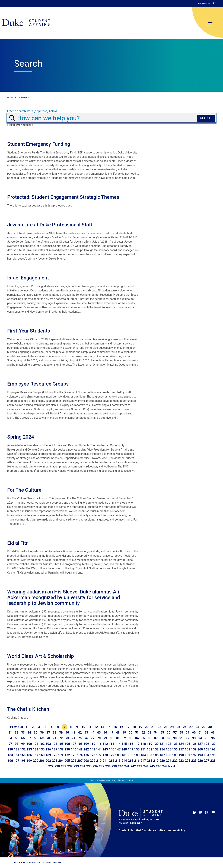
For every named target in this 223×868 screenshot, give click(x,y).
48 (118, 732)
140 (74, 749)
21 (153, 727)
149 (130, 749)
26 (185, 727)
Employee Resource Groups (38, 384)
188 (168, 755)
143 (93, 749)
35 (36, 732)
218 (149, 761)
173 (74, 755)
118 (143, 744)
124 (181, 744)
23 (166, 727)
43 (86, 732)
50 (130, 732)
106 (67, 744)
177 (99, 755)
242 (133, 766)
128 (206, 744)
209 (93, 761)
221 (168, 761)
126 (194, 744)
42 (80, 732)
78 (99, 738)
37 (48, 732)
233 (76, 766)
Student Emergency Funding (39, 144)
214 (124, 761)
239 (114, 766)
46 (105, 732)
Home (10, 98)
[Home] (29, 23)
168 (42, 755)
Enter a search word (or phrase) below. (32, 111)
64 (10, 738)
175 (86, 755)
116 (130, 744)
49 (124, 732)
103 (48, 744)
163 (10, 755)
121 (162, 744)
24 (172, 727)
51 (137, 732)
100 (29, 744)
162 (213, 749)
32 (17, 732)
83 (130, 738)
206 (74, 761)
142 (86, 749)
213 (118, 761)
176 (93, 755)
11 (90, 727)
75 (80, 738)
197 (17, 761)
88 (162, 738)
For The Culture (24, 490)
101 (36, 744)
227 (206, 761)
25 (178, 727)
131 (17, 749)
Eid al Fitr (17, 543)
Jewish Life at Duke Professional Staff (50, 225)
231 (63, 766)
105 (61, 744)
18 (134, 727)
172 (67, 755)
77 (93, 738)
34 (29, 732)
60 (194, 732)
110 (93, 744)
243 (139, 766)
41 (74, 732)
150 (137, 749)
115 (124, 744)
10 (83, 727)
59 (187, 732)
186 (156, 755)
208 (86, 761)
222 (175, 761)
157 (181, 749)
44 (93, 732)
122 (168, 744)
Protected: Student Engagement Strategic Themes (63, 197)
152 (149, 749)
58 (181, 732)
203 (55, 761)
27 (191, 727)
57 (175, 732)
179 (111, 755)
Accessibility (177, 830)
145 (105, 749)
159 (194, 749)
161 (206, 749)
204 (61, 761)
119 (149, 744)
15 (115, 727)
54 (156, 732)
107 (74, 744)
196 (10, 761)
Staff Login (204, 4)
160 (200, 749)
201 (42, 761)
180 (118, 755)
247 (165, 766)
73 (67, 738)
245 (152, 766)
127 (200, 744)
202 (48, 761)
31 (10, 732)
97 (10, 744)
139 (67, 749)
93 (194, 738)
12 (96, 727)
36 (42, 732)
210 (99, 761)
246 (158, 766)
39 (61, 732)
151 (143, 749)
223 (181, 761)
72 (61, 738)
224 (187, 761)
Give (162, 830)
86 (149, 738)
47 (111, 732)
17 (128, 727)
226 (200, 761)
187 (162, 755)
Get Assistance (146, 830)
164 (17, 755)
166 (29, 755)
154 (162, 749)
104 (55, 744)
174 (80, 755)
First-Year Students (29, 331)
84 (137, 738)
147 (118, 749)
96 (213, 738)
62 (206, 732)
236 (95, 766)
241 (127, 766)
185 (149, 755)
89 (168, 738)
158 (187, 749)
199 (29, 761)
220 (162, 761)
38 (55, 732)
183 (137, 755)
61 (200, 732)
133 (29, 749)
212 (111, 761)
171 (61, 755)
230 (57, 766)
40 (67, 732)
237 (101, 766)
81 (118, 738)
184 (143, 755)
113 (111, 744)
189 (175, 755)
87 (156, 738)
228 (213, 761)
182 (130, 755)
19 (140, 727)
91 (181, 738)
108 (80, 744)
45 (99, 732)
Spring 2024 (21, 437)
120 (156, 744)
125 (187, 744)
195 (213, 755)
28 (197, 727)
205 (67, 761)
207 (80, 761)
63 (213, 732)
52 (143, 732)
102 (42, 744)
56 (168, 732)
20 (147, 727)
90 (175, 738)
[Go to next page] (172, 766)
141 (80, 749)
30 (210, 727)
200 (36, 761)
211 (105, 761)
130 (10, 749)
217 (143, 761)
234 (82, 766)
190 (181, 755)
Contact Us (126, 830)
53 (149, 732)
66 (23, 738)
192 (194, 755)
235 (89, 766)
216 (137, 761)
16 (121, 727)
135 (42, 749)
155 (168, 749)
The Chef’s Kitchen (28, 709)
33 (23, 732)
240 (120, 766)
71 (55, 738)
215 (130, 761)
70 (48, 738)
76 (86, 738)
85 (143, 738)
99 (23, 744)
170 (55, 755)
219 (156, 761)
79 (105, 738)
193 (200, 755)
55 (162, 732)
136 (48, 749)
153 (156, 749)
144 (99, 749)
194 (206, 755)
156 (175, 749)
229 (51, 766)
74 (74, 738)
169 (48, 755)
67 (29, 738)
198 (23, 761)
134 (36, 749)
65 (17, 738)
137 (55, 749)
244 (146, 766)
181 (124, 755)
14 (109, 727)
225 (194, 761)
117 (137, 744)
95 (206, 738)
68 (36, 738)
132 (23, 749)
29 (204, 727)
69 (42, 738)
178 (105, 755)
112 (105, 744)
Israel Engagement (28, 278)
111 (99, 744)
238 (108, 766)
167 (36, 755)
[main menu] (208, 23)
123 (175, 744)
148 (124, 749)
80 (111, 738)
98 (17, 744)
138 (61, 749)
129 (213, 744)
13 (102, 727)
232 (70, 766)
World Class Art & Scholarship (41, 656)
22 (159, 727)
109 (86, 744)
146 (111, 749)
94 (200, 738)
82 (124, 738)
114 (118, 744)
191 (187, 755)
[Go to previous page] (17, 727)
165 (23, 755)
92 (187, 738)
